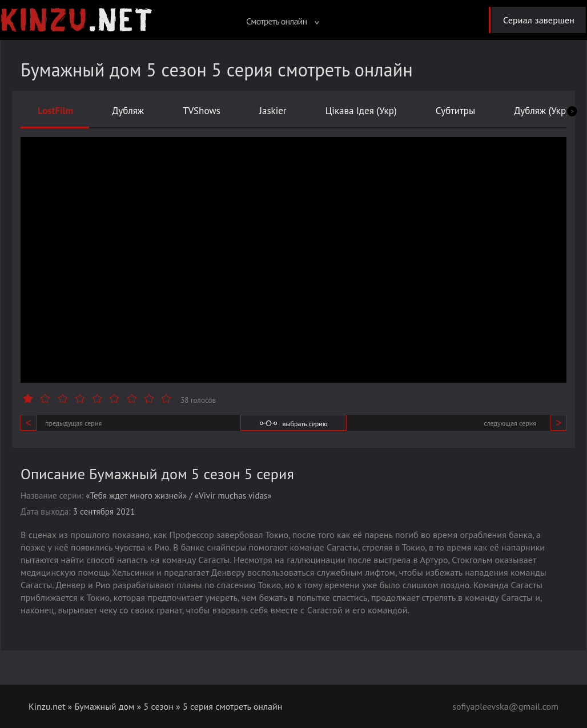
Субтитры (456, 111)
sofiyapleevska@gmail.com (505, 706)
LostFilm (55, 111)
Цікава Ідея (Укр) (361, 111)
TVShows (202, 111)
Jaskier (273, 111)
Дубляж (128, 111)
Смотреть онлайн (283, 21)
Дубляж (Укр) (541, 111)
